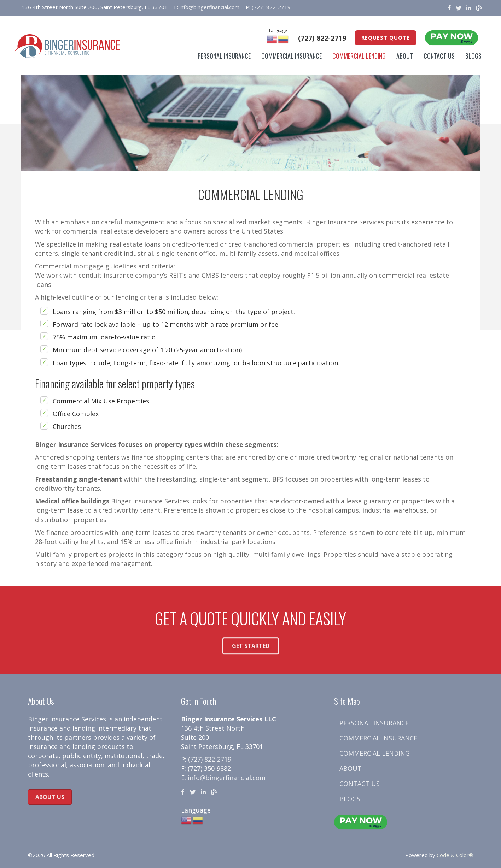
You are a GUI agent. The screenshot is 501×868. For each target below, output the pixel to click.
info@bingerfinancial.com (209, 7)
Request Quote (386, 37)
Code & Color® (455, 855)
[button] (251, 652)
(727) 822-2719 (271, 7)
